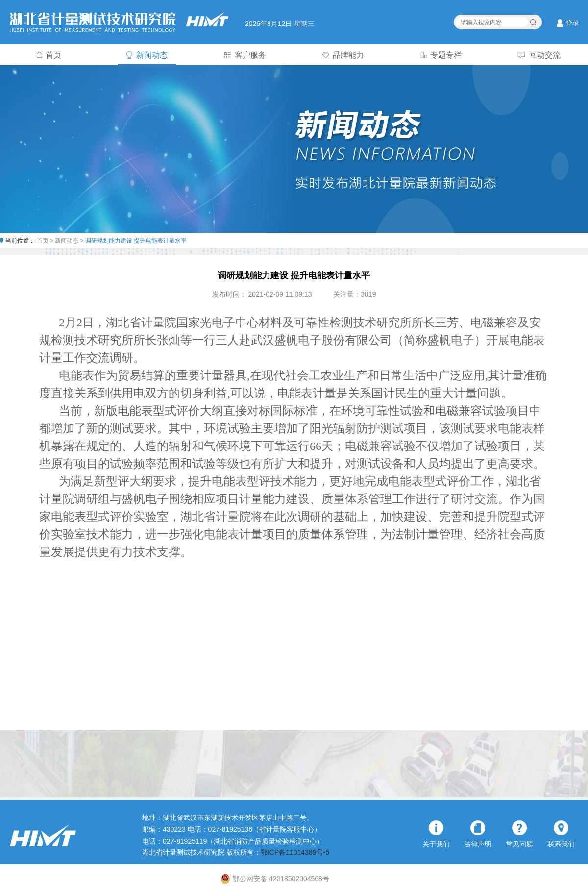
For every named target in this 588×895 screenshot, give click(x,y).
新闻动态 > (70, 241)
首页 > (46, 241)
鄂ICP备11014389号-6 (295, 852)
